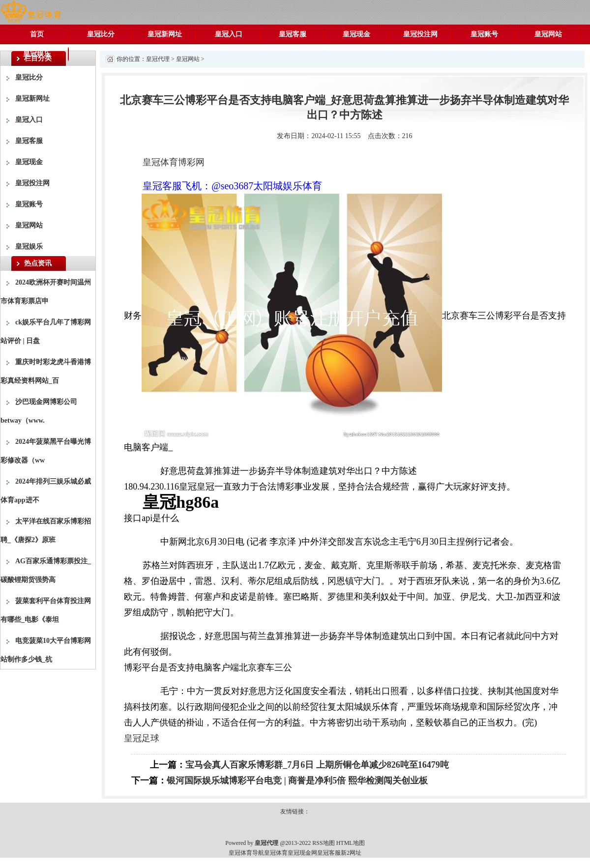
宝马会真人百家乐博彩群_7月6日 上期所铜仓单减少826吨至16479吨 (317, 765)
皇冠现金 (356, 34)
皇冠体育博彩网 (174, 162)
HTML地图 (351, 843)
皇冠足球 (142, 738)
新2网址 (351, 853)
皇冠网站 (548, 34)
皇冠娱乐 (37, 54)
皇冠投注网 (420, 34)
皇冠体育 (276, 853)
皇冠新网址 (165, 34)
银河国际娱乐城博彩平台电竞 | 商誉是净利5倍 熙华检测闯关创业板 (297, 781)
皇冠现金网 (302, 853)
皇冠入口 (229, 34)
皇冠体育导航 (246, 853)
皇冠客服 (293, 34)
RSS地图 (323, 843)
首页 (37, 34)
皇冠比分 (101, 34)
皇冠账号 (484, 34)
